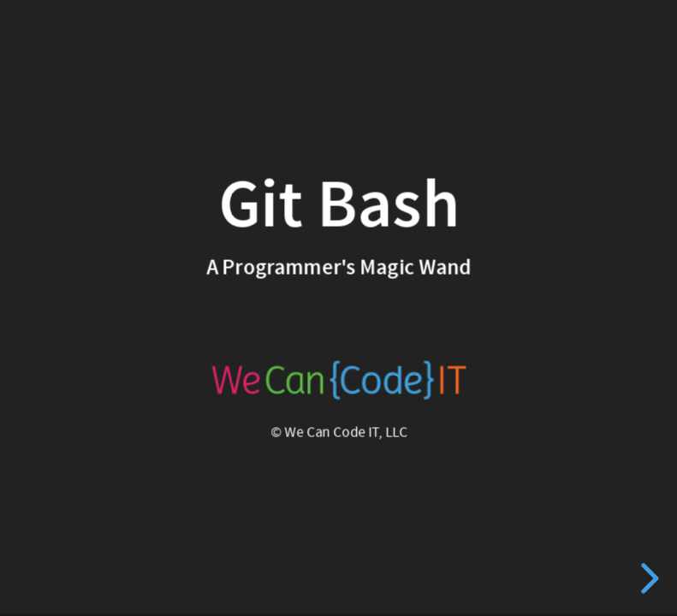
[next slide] (647, 578)
